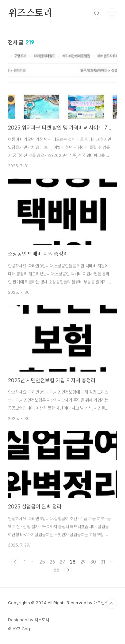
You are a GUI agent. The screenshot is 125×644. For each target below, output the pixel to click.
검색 (97, 13)
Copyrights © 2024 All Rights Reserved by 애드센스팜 (60, 603)
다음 (68, 570)
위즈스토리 (30, 13)
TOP (112, 604)
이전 (15, 562)
